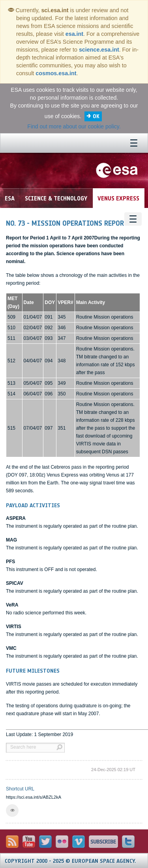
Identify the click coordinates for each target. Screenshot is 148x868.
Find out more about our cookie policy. (74, 126)
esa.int (74, 34)
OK (96, 116)
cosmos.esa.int (56, 73)
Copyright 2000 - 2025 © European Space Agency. (70, 861)
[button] (12, 811)
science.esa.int (99, 50)
